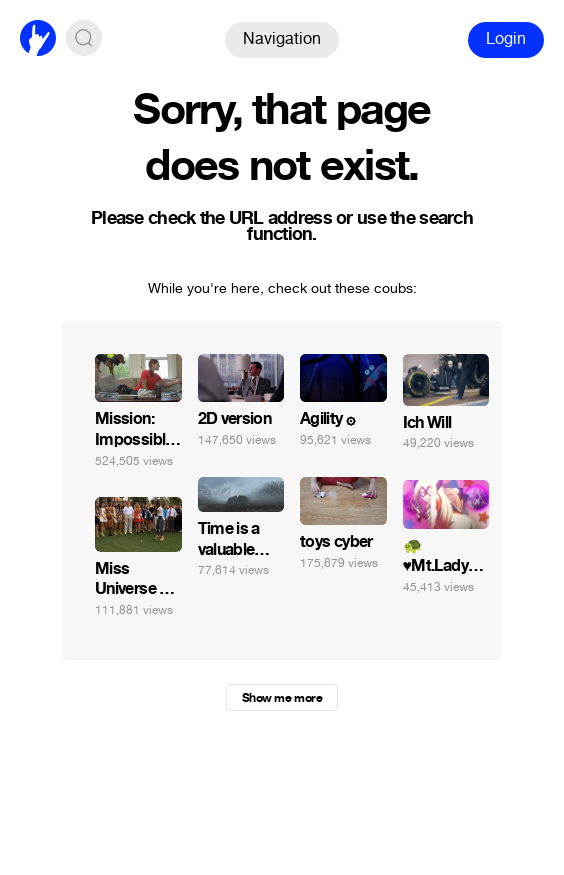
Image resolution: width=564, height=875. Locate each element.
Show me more (282, 698)
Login (506, 38)
